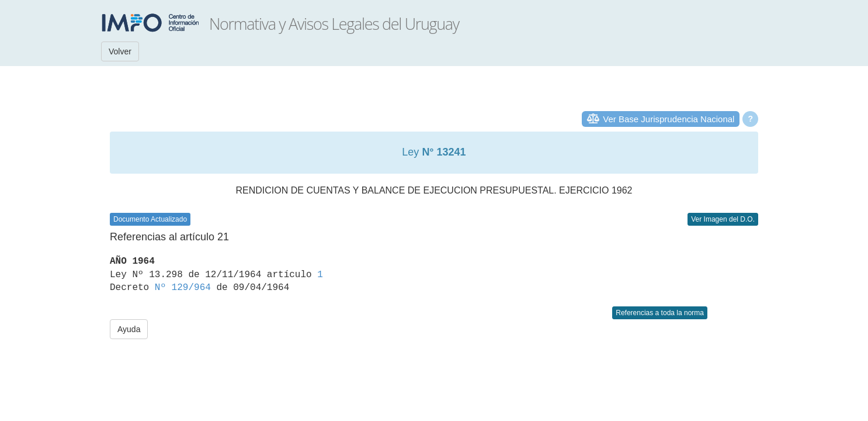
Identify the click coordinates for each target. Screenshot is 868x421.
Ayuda (129, 329)
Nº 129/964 (183, 288)
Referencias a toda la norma (660, 313)
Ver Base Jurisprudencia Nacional (669, 119)
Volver (120, 51)
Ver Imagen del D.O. (723, 219)
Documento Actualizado (150, 219)
